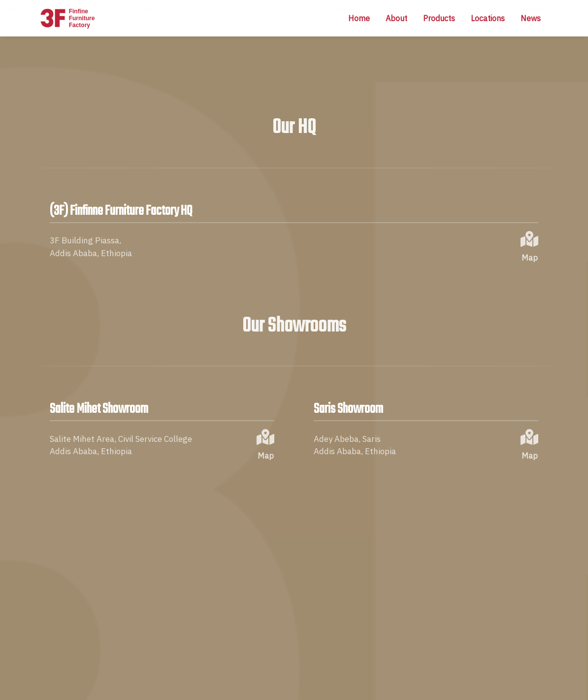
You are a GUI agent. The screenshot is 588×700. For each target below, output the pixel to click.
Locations (488, 18)
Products (439, 18)
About (396, 18)
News (531, 18)
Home (359, 18)
